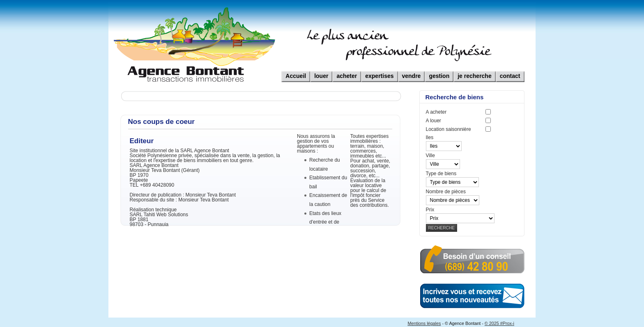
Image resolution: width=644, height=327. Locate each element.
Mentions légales (424, 323)
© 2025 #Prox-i (499, 323)
